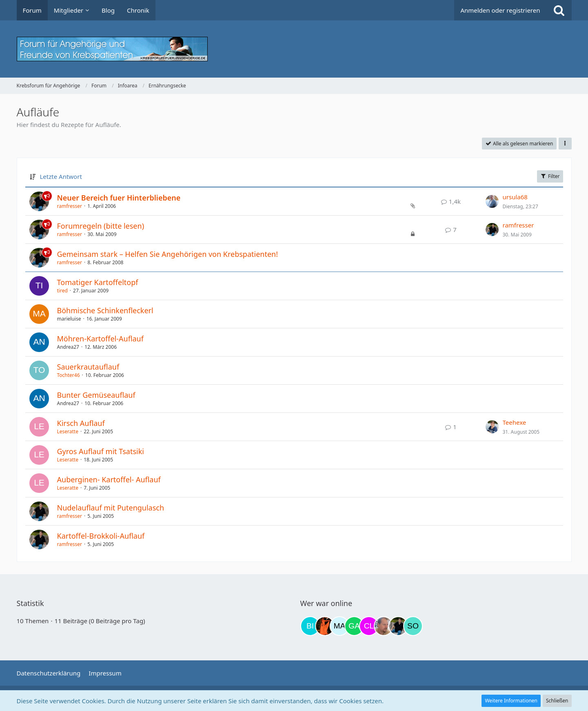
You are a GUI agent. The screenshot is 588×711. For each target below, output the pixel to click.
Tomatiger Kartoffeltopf (98, 282)
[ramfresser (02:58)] (398, 626)
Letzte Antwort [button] (61, 176)
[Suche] (559, 10)
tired (62, 291)
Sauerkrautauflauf (88, 367)
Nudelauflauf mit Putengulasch (111, 508)
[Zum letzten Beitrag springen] (492, 201)
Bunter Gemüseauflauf (96, 395)
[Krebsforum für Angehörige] (294, 49)
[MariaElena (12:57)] (339, 626)
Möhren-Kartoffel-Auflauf (100, 339)
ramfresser (70, 206)
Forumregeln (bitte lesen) (101, 226)
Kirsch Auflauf (81, 423)
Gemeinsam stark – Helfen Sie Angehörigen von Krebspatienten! (168, 254)
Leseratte (68, 431)
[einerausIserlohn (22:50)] (384, 626)
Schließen (557, 701)
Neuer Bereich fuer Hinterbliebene (119, 198)
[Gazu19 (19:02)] (354, 626)
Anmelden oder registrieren (500, 10)
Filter (550, 176)
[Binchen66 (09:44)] (310, 626)
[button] (565, 144)
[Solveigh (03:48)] (413, 626)
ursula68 (515, 197)
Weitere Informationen (511, 701)
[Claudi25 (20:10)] (369, 626)
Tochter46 (69, 375)
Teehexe (515, 422)
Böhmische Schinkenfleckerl (105, 310)
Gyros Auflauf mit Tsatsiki (101, 451)
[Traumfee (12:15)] (325, 626)
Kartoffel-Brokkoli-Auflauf (101, 536)
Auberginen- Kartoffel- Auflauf (109, 479)
